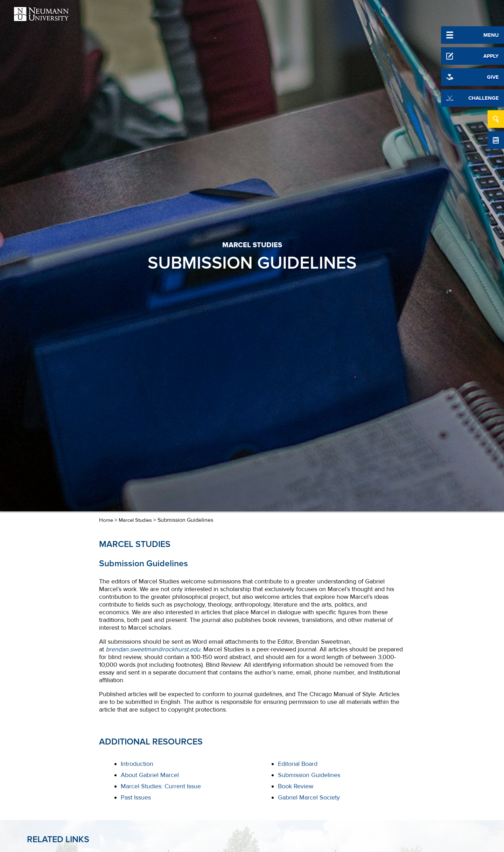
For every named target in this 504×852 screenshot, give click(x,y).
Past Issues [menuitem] (136, 797)
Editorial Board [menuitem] (298, 764)
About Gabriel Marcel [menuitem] (150, 775)
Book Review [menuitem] (296, 786)
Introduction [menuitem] (137, 764)
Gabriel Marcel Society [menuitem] (309, 797)
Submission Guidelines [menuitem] (309, 775)
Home (106, 520)
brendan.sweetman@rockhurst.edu (153, 649)
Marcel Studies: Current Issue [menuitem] (161, 786)
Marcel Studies (135, 520)
